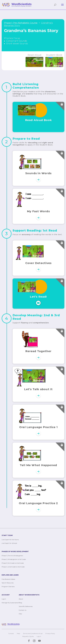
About (21, 599)
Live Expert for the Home (10, 540)
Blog (20, 603)
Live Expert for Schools (9, 543)
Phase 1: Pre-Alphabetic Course (21, 23)
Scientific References (26, 606)
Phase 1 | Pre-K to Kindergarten (12, 556)
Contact (11, 633)
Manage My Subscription (10, 603)
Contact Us (23, 610)
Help (20, 614)
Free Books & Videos (8, 579)
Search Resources (8, 583)
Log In (4, 599)
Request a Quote (28, 636)
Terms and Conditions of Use (33, 633)
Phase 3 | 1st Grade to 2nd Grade (13, 563)
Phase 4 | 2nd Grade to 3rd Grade (13, 567)
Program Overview (8, 587)
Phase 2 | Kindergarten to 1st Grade (14, 559)
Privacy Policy (50, 633)
